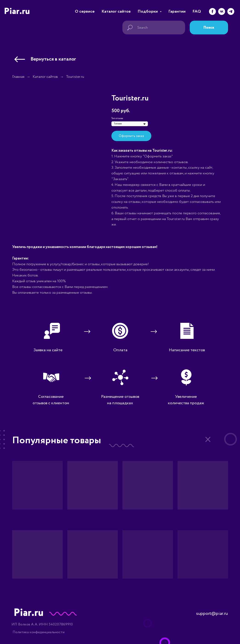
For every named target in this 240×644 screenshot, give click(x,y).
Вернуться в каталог (53, 59)
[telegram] (231, 11)
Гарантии (177, 11)
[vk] (222, 11)
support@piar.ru (212, 614)
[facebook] (212, 11)
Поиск (209, 28)
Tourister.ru (75, 77)
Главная (18, 77)
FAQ (197, 11)
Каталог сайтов (116, 11)
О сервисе (85, 11)
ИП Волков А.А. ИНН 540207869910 (42, 624)
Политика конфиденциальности (39, 632)
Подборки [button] (148, 11)
